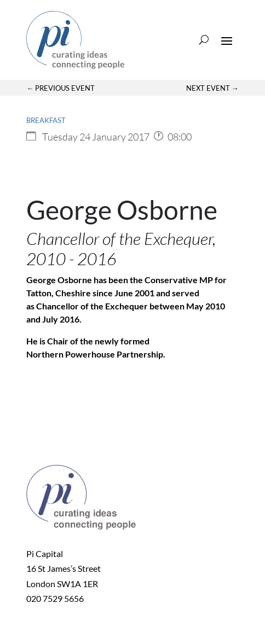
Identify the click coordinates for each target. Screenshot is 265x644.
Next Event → (212, 88)
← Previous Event (61, 88)
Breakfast (46, 120)
